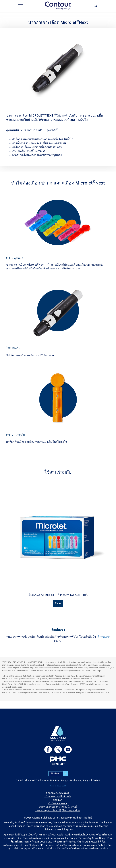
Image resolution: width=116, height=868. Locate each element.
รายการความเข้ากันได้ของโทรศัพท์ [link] (58, 807)
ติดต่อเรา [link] (103, 637)
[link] (20, 6)
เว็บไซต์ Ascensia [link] (58, 803)
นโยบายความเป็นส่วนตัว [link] (58, 796)
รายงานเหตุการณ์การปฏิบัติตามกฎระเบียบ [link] (58, 810)
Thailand (59, 774)
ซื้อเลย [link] (58, 603)
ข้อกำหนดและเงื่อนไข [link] (58, 793)
